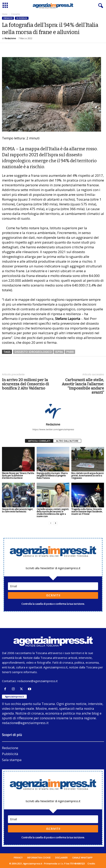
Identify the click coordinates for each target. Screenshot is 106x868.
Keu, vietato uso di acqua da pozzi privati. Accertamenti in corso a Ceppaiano (87, 476)
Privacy (18, 858)
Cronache (8, 18)
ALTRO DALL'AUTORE (67, 441)
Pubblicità (10, 754)
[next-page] (55, 523)
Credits (91, 864)
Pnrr (70, 352)
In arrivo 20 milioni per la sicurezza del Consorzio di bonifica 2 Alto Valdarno (25, 384)
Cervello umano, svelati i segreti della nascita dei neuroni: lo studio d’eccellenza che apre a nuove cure (53, 513)
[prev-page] (51, 523)
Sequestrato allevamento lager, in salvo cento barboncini (17, 510)
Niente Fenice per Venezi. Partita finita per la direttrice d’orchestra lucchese (18, 476)
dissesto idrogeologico (33, 352)
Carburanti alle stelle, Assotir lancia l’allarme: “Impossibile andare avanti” (83, 386)
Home (5, 14)
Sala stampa (12, 760)
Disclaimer (61, 858)
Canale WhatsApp (82, 858)
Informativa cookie (39, 858)
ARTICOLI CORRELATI (39, 441)
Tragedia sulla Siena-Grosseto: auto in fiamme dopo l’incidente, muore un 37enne (87, 512)
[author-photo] (53, 411)
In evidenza (22, 18)
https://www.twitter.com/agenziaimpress (53, 429)
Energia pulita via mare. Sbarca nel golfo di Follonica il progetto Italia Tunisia (52, 476)
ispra (59, 352)
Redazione (10, 38)
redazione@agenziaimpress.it (37, 681)
